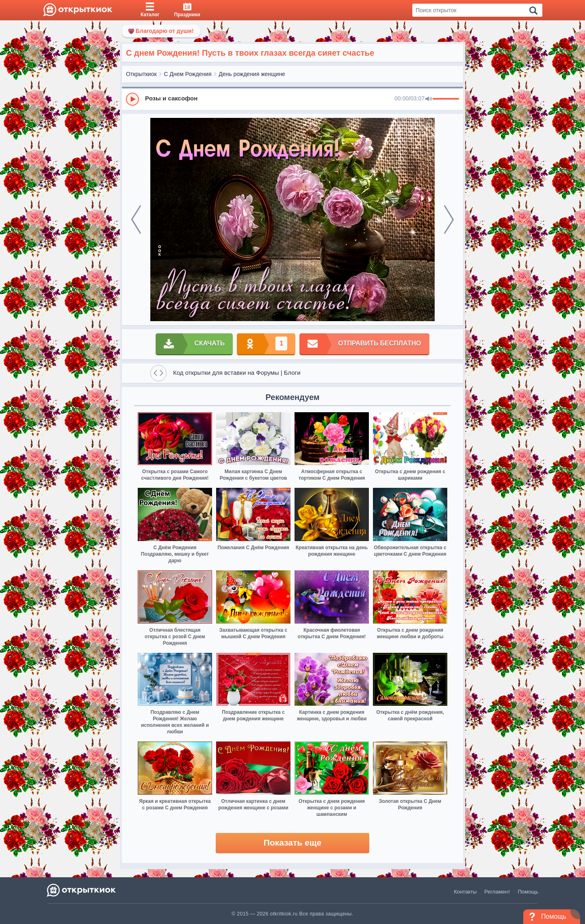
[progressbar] (446, 99)
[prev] (136, 220)
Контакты (465, 892)
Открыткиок (141, 74)
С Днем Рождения (187, 74)
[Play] (132, 99)
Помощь (528, 892)
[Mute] (429, 99)
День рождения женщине (252, 74)
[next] (449, 220)
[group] (292, 99)
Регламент (497, 892)
